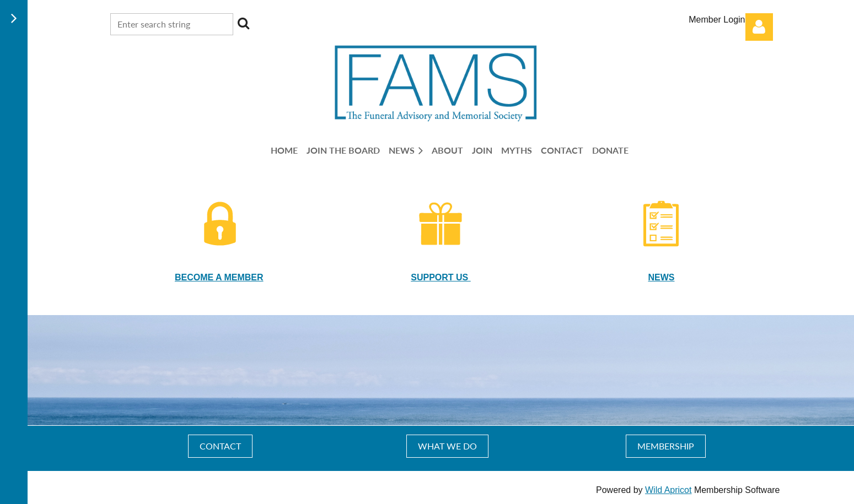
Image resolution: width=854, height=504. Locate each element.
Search (244, 23)
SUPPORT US (441, 277)
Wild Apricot (668, 490)
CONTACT (220, 446)
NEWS (661, 277)
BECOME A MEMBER (219, 277)
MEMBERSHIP (666, 446)
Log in (759, 27)
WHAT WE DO (447, 446)
